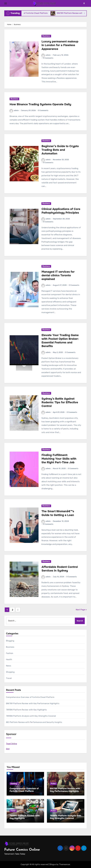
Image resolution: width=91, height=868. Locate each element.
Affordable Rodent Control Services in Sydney (60, 569)
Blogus (53, 864)
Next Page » (81, 610)
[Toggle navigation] (6, 3)
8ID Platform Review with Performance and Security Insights (34, 722)
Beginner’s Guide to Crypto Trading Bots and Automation (60, 150)
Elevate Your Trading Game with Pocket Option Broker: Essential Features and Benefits (60, 341)
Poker (53, 784)
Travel (9, 678)
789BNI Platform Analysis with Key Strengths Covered (31, 716)
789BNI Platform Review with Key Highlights (26, 710)
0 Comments (48, 58)
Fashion (10, 653)
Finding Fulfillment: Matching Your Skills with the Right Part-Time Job (59, 459)
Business (46, 36)
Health (9, 660)
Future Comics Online (22, 850)
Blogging (10, 641)
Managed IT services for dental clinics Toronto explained (58, 275)
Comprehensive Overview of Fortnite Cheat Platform (30, 697)
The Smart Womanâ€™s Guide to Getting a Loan (58, 513)
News (9, 666)
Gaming (14, 784)
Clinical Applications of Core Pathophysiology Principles (61, 211)
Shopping (10, 672)
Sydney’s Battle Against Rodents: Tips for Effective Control (60, 402)
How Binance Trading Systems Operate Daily (40, 104)
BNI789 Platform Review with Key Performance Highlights (33, 703)
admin (46, 55)
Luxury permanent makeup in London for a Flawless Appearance (60, 45)
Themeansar (65, 864)
